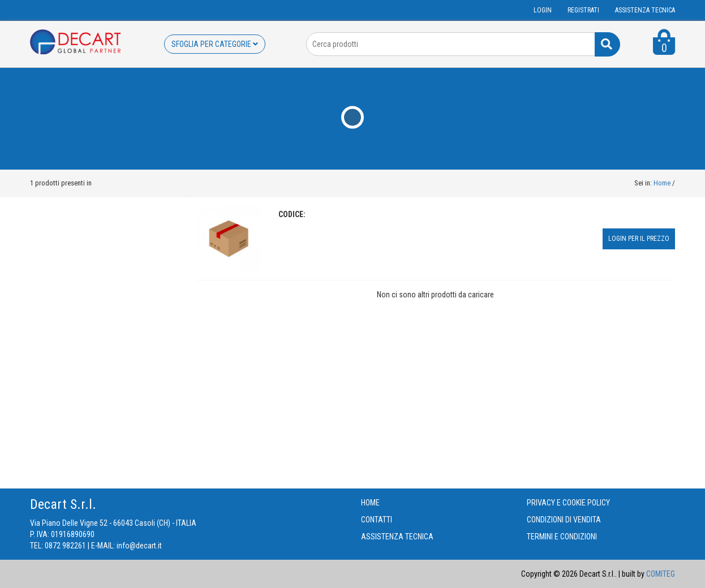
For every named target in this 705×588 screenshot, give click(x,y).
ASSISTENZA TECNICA (645, 10)
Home (662, 183)
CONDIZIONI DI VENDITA (564, 520)
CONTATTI (377, 520)
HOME (370, 503)
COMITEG (661, 574)
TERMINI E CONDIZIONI (562, 537)
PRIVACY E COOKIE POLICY (568, 503)
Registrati (583, 10)
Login (543, 10)
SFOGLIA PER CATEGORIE (215, 44)
